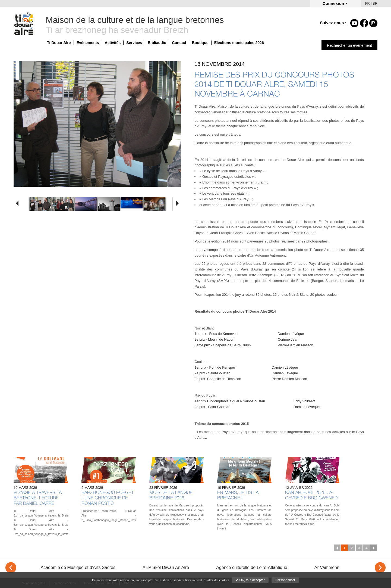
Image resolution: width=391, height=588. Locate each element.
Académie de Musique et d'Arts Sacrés (78, 567)
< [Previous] (11, 568)
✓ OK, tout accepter (250, 580)
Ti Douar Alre (59, 43)
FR (368, 3)
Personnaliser (285, 580)
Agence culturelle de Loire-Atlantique (252, 567)
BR (375, 3)
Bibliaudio (157, 43)
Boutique (200, 43)
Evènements (88, 43)
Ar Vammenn (327, 567)
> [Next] (380, 568)
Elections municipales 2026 (239, 43)
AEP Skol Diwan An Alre (166, 567)
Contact (179, 43)
